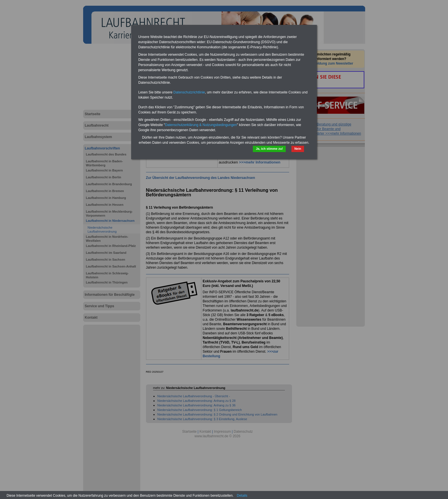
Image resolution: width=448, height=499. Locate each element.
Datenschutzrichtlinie (189, 92)
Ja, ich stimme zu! (269, 149)
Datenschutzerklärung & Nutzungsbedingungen (201, 125)
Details (242, 496)
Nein (298, 149)
